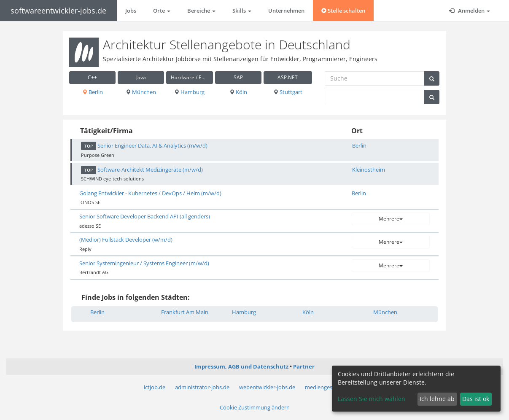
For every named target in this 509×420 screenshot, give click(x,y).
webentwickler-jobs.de (267, 387)
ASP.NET (288, 77)
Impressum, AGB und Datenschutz (241, 366)
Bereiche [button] (201, 11)
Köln (238, 92)
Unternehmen (286, 11)
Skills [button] (242, 11)
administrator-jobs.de (202, 387)
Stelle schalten (343, 11)
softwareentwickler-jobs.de (58, 11)
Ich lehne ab (437, 399)
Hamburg (189, 92)
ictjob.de (155, 387)
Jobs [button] (131, 11)
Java (141, 77)
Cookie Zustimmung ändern (255, 407)
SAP (238, 77)
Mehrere (391, 219)
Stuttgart (288, 92)
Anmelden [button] (470, 11)
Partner (304, 366)
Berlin (93, 92)
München (141, 92)
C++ (92, 77)
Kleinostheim (369, 170)
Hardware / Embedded (192, 77)
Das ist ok (476, 399)
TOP (89, 146)
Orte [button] (162, 11)
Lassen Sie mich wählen (372, 399)
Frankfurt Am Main (185, 312)
